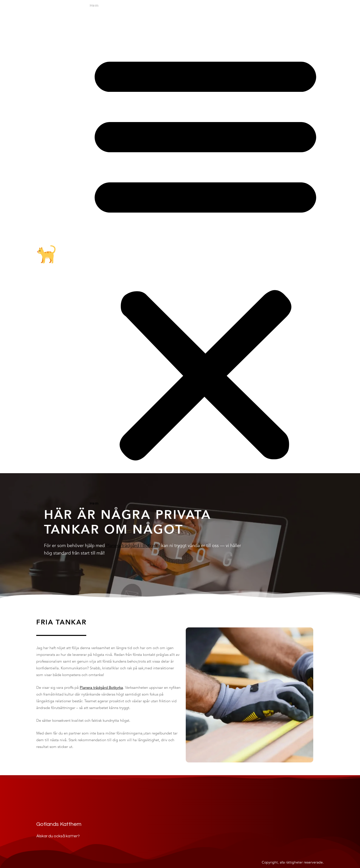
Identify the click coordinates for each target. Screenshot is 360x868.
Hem (94, 6)
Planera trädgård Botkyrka (101, 688)
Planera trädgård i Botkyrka (133, 546)
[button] (205, 255)
